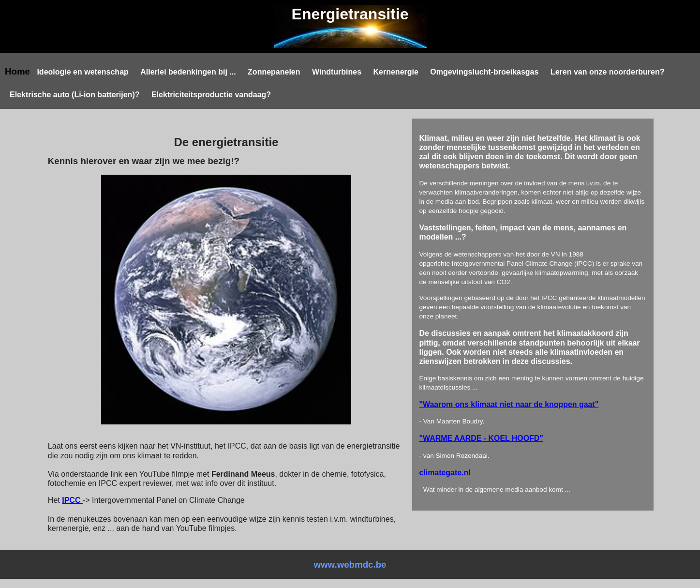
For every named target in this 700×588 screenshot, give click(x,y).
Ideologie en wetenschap (82, 72)
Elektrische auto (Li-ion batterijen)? (74, 95)
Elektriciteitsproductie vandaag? (211, 95)
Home (17, 71)
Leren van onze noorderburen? (608, 72)
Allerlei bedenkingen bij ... (188, 72)
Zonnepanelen (274, 72)
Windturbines (337, 72)
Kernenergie (396, 72)
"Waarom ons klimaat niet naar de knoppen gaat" (509, 404)
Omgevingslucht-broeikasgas (484, 72)
